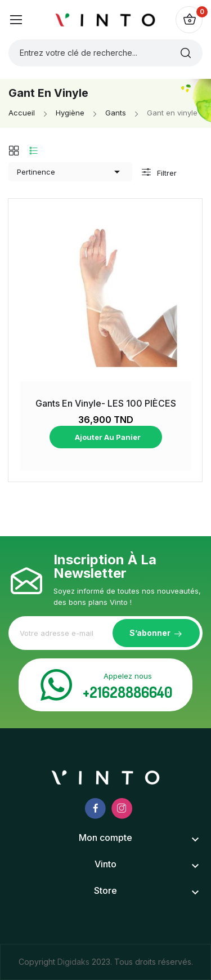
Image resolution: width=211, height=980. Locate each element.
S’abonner (150, 633)
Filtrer (166, 173)
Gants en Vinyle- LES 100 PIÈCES (106, 403)
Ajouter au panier (107, 437)
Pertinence (70, 172)
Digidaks (75, 962)
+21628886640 (128, 692)
